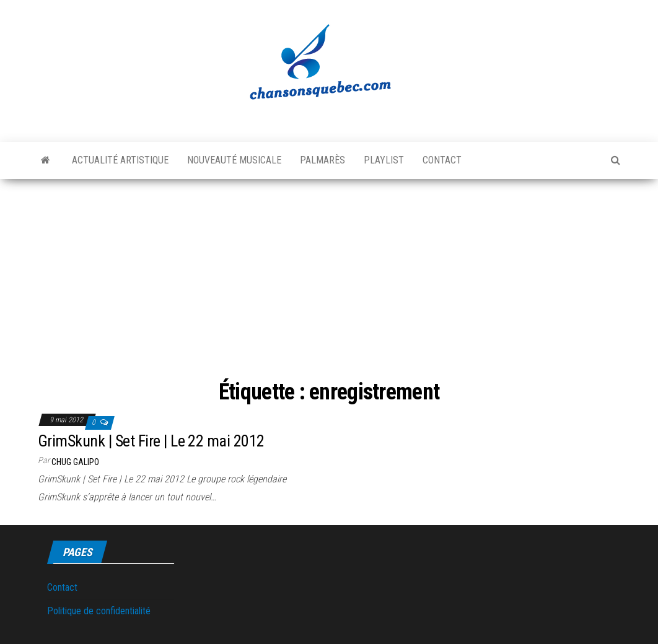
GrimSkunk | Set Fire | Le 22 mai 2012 (151, 441)
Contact (442, 160)
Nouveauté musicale (234, 160)
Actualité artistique (120, 160)
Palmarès (322, 160)
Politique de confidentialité (99, 611)
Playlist (384, 160)
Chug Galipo (75, 462)
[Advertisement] (329, 281)
